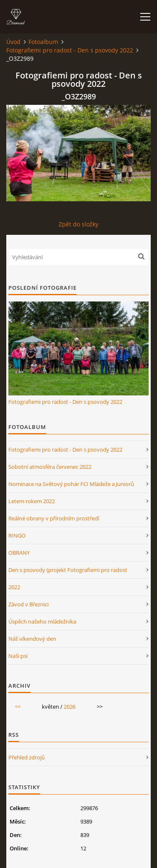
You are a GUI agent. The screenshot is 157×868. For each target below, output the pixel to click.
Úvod (13, 42)
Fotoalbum (43, 42)
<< (18, 707)
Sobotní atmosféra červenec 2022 (50, 467)
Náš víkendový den (32, 639)
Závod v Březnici (28, 604)
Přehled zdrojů (27, 757)
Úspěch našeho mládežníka (42, 621)
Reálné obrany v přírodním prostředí (54, 518)
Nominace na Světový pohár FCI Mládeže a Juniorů (71, 484)
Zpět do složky (78, 224)
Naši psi (18, 656)
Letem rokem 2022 (32, 501)
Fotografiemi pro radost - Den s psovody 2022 (70, 50)
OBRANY (19, 553)
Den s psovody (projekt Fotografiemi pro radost (68, 570)
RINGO (17, 535)
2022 (14, 587)
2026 (69, 707)
